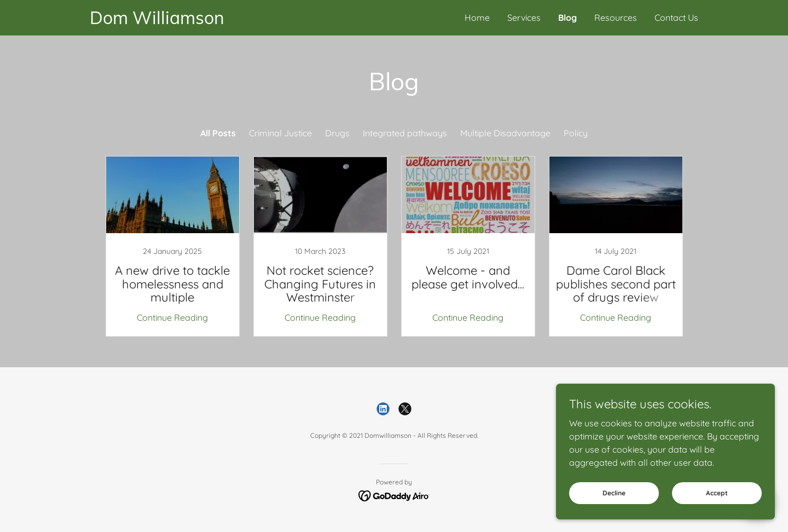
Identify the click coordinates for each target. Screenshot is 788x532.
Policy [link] (576, 133)
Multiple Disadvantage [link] (505, 133)
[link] (242, 21)
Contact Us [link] (676, 18)
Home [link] (477, 18)
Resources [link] (616, 18)
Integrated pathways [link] (405, 133)
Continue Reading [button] (172, 317)
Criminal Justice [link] (280, 133)
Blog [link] (567, 18)
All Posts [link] (218, 133)
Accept (717, 493)
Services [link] (524, 18)
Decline (614, 493)
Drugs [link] (337, 133)
